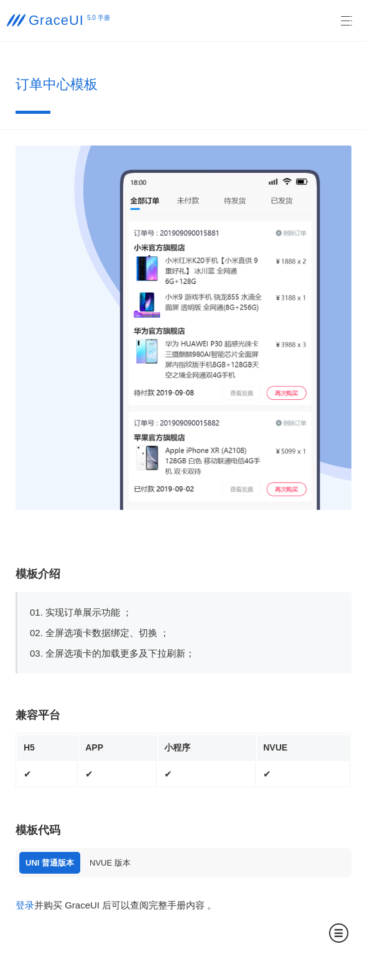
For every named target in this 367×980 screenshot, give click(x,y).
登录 (25, 905)
